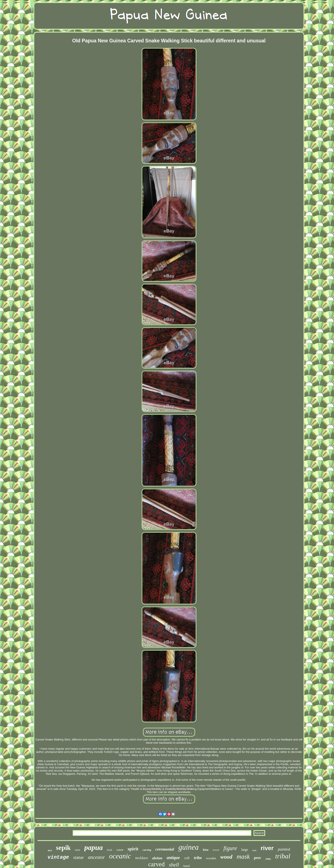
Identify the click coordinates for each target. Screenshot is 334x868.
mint (78, 850)
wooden (211, 858)
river (267, 848)
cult (187, 858)
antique (173, 858)
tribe (198, 858)
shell (174, 865)
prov (257, 858)
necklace (142, 858)
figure (230, 848)
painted (284, 849)
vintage (58, 857)
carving (147, 850)
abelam (157, 858)
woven (216, 850)
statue (78, 857)
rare (254, 850)
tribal (283, 856)
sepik (63, 848)
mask (243, 856)
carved (156, 864)
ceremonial (165, 849)
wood (226, 857)
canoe (120, 850)
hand (186, 866)
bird (50, 850)
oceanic (120, 856)
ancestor (96, 857)
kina (206, 850)
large (245, 850)
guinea (188, 847)
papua (94, 847)
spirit (133, 849)
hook (110, 850)
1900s (268, 859)
